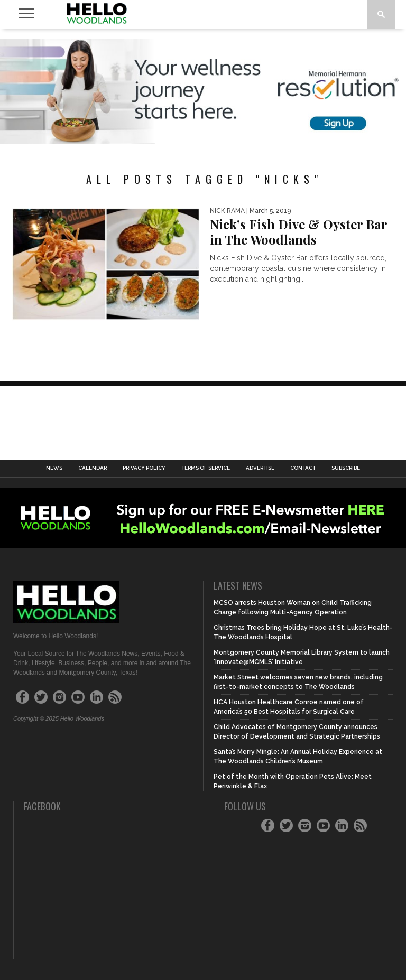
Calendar (93, 468)
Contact (303, 468)
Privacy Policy (144, 468)
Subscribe (346, 468)
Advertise (260, 468)
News (54, 468)
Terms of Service (206, 468)
